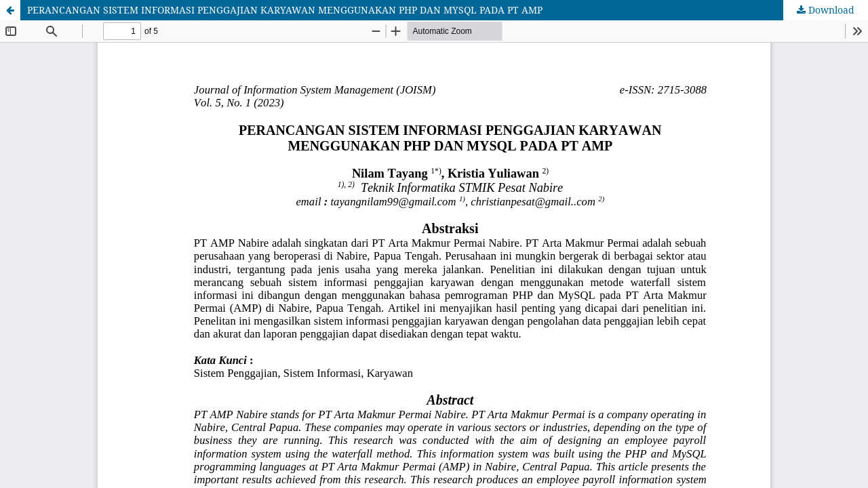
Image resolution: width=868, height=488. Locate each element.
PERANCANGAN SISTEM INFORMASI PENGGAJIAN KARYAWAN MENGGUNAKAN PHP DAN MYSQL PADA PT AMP (285, 10)
